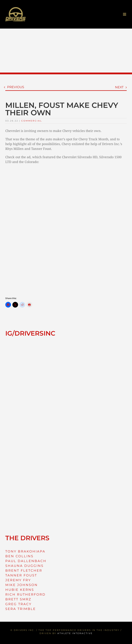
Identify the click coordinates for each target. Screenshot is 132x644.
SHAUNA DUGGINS (24, 566)
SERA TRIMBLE (21, 609)
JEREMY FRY (18, 580)
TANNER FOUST (21, 575)
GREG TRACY (18, 604)
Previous (16, 87)
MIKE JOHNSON (22, 585)
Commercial (32, 121)
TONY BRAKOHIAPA (25, 551)
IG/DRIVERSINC (30, 333)
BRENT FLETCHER (24, 571)
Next (119, 87)
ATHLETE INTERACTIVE (75, 633)
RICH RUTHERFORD (25, 595)
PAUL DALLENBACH (26, 561)
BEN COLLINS (19, 556)
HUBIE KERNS (20, 590)
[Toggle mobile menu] (125, 14)
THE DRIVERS (27, 538)
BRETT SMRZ (18, 599)
